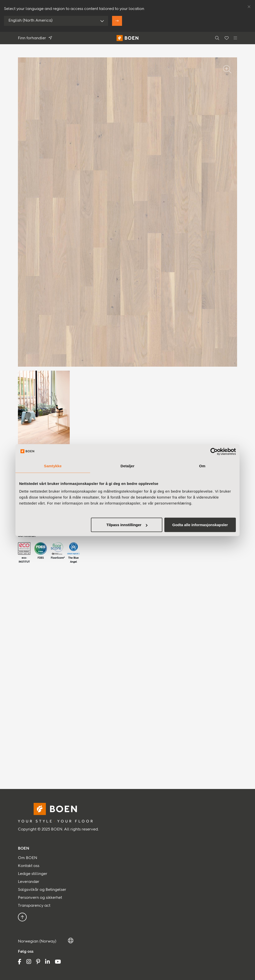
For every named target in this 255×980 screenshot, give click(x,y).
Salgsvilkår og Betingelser (42, 890)
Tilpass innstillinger (127, 525)
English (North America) (31, 21)
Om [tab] (202, 466)
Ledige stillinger (33, 874)
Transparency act (34, 906)
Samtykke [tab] (53, 466)
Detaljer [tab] (127, 466)
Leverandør (29, 882)
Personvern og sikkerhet (40, 898)
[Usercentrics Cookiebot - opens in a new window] (214, 451)
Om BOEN (28, 858)
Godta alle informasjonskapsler (200, 525)
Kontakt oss (29, 866)
